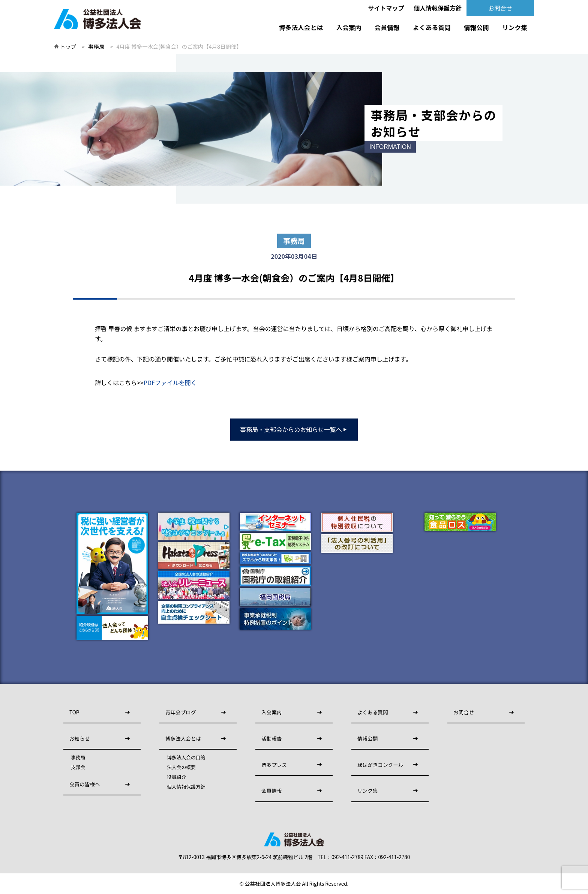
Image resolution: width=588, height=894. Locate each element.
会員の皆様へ (85, 784)
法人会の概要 (181, 767)
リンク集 (515, 27)
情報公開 (476, 27)
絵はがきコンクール (380, 765)
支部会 (78, 767)
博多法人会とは (301, 27)
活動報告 (271, 738)
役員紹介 (176, 777)
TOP (74, 712)
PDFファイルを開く (170, 382)
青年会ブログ (181, 712)
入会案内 (349, 27)
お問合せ (500, 8)
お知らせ (79, 738)
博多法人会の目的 (186, 757)
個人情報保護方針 (438, 8)
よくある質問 (432, 27)
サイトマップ (386, 8)
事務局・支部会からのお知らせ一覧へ (294, 429)
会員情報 (387, 27)
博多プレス (274, 765)
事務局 (96, 46)
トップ (68, 46)
